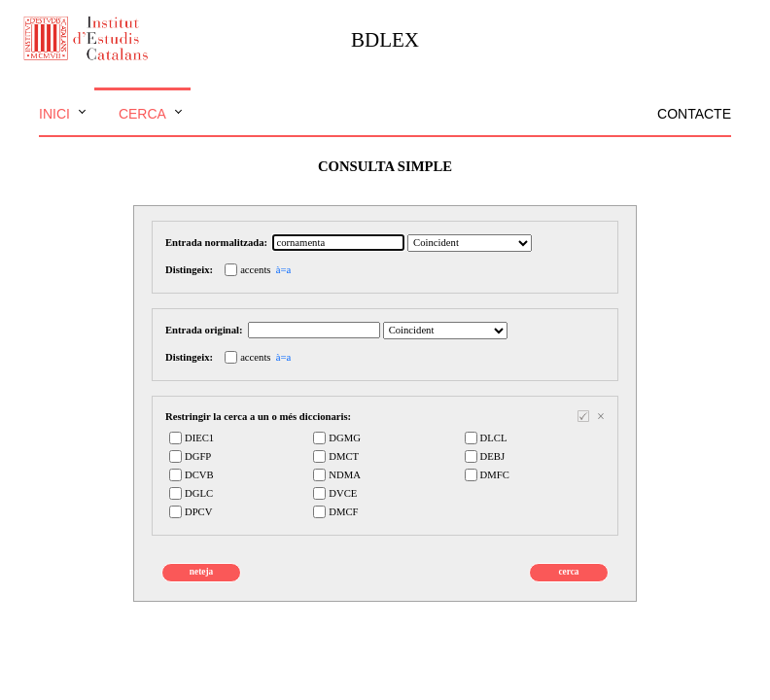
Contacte (694, 114)
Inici (54, 114)
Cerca (142, 114)
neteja (201, 572)
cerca (568, 572)
